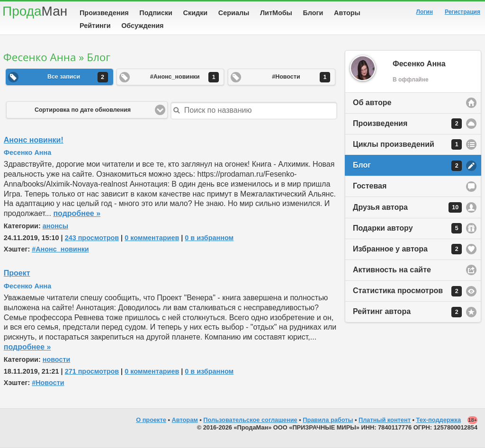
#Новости (48, 383)
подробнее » (77, 213)
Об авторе (372, 103)
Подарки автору (407, 228)
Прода (35, 11)
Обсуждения (142, 26)
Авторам (185, 420)
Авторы (347, 13)
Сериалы (234, 13)
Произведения (104, 13)
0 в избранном (209, 238)
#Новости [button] (301, 77)
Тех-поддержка (439, 420)
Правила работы (328, 420)
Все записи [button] (78, 77)
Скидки (196, 13)
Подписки (156, 13)
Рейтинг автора (407, 312)
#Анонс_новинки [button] (184, 77)
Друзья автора (407, 207)
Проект (17, 273)
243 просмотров (92, 238)
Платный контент (385, 420)
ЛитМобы (276, 13)
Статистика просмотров (407, 291)
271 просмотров (92, 371)
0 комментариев (152, 238)
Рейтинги (95, 26)
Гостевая (370, 186)
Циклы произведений (407, 144)
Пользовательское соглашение (250, 420)
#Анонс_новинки (60, 249)
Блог (407, 166)
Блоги (313, 13)
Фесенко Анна (27, 152)
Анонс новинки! (34, 140)
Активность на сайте (392, 270)
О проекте (151, 420)
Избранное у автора (407, 249)
